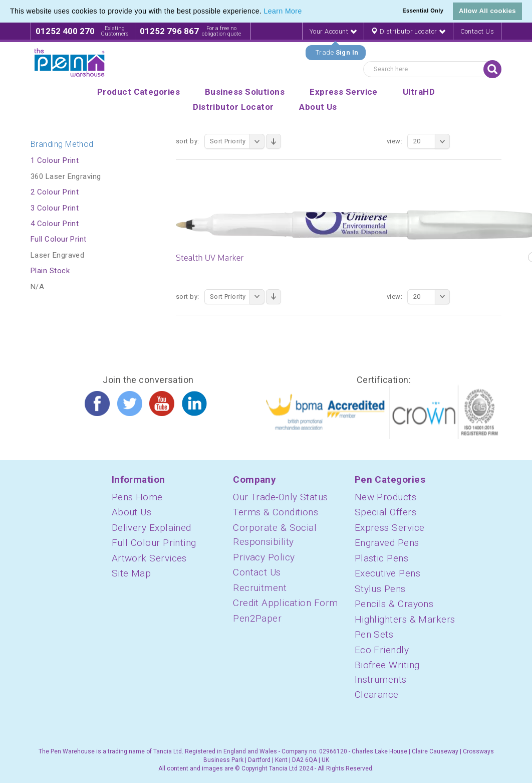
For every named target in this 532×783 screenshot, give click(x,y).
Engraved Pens (387, 543)
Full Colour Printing (154, 543)
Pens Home (137, 497)
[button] (306, 12)
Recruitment (260, 588)
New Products (385, 497)
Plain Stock (50, 271)
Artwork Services (149, 558)
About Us (132, 512)
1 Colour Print (55, 160)
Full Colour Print (59, 239)
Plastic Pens (381, 558)
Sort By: (188, 141)
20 (432, 141)
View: (394, 141)
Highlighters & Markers (405, 619)
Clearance (377, 695)
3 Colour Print (55, 208)
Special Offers (385, 512)
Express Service (390, 528)
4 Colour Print (55, 224)
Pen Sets (374, 634)
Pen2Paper (257, 618)
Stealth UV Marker (210, 258)
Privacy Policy (264, 557)
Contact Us (477, 31)
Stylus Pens (380, 589)
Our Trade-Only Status (280, 497)
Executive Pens (387, 573)
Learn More (283, 11)
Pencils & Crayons (394, 604)
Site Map (131, 573)
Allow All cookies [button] (487, 11)
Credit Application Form (285, 603)
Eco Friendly (382, 650)
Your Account (333, 31)
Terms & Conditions (276, 512)
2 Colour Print (55, 192)
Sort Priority (237, 141)
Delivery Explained (152, 528)
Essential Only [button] (423, 11)
